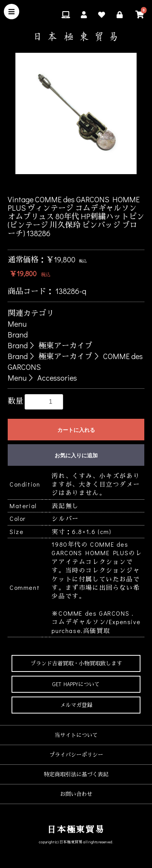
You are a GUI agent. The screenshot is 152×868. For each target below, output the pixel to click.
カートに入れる (76, 430)
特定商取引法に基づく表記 (76, 774)
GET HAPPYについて (76, 684)
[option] (76, 113)
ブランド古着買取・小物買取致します (76, 663)
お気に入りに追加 (76, 455)
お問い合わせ (76, 794)
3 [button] (70, 184)
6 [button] (105, 184)
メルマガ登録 (76, 705)
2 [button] (59, 184)
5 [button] (94, 184)
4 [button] (82, 184)
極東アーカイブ (65, 345)
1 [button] (47, 184)
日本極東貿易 (76, 829)
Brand (18, 334)
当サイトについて (76, 735)
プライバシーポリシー (76, 755)
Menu (17, 324)
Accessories (57, 378)
